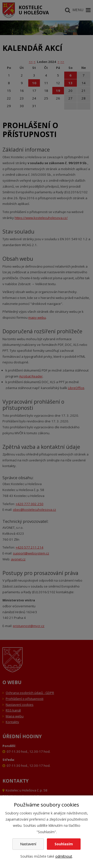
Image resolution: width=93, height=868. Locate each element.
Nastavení (28, 844)
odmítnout (64, 856)
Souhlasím (64, 844)
